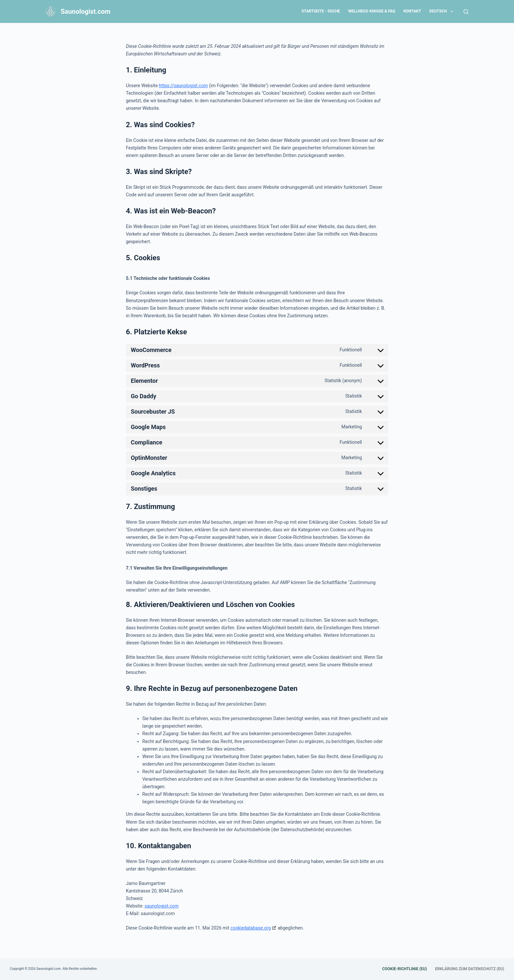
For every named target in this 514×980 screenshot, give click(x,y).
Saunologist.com (86, 11)
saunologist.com (162, 906)
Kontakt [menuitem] (412, 11)
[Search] (466, 12)
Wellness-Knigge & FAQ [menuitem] (372, 11)
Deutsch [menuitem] (443, 11)
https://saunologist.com (183, 86)
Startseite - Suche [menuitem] (321, 11)
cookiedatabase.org (251, 928)
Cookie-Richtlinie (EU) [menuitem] (405, 969)
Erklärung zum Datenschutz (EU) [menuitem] (470, 969)
